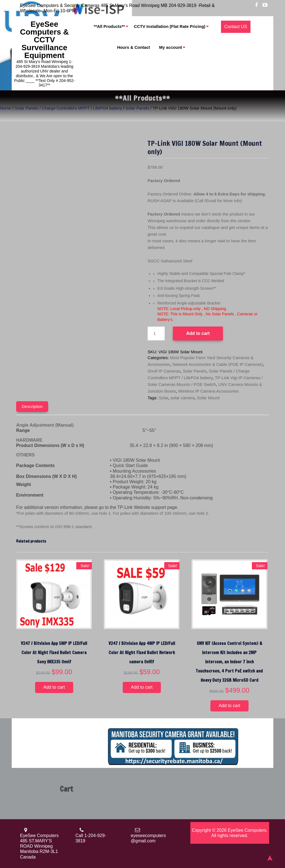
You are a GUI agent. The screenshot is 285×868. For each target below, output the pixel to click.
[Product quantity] (156, 333)
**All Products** (109, 27)
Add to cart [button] (54, 687)
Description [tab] (32, 406)
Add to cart (198, 333)
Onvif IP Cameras (164, 371)
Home (6, 108)
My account (171, 48)
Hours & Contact (134, 48)
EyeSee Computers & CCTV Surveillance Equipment (45, 40)
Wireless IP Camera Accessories (208, 391)
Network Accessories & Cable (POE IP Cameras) (218, 364)
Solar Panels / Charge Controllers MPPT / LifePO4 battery (68, 108)
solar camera (183, 398)
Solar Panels (137, 108)
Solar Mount (208, 398)
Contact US (236, 27)
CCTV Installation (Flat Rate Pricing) (170, 27)
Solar (163, 398)
